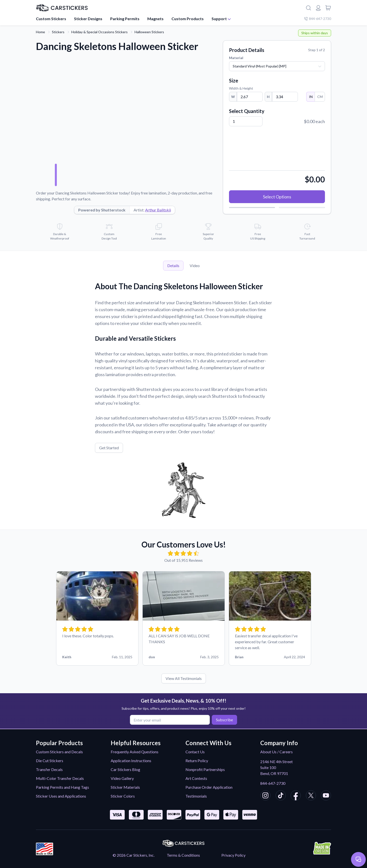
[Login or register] (318, 8)
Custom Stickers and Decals (59, 752)
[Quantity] (246, 121)
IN (311, 97)
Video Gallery (122, 778)
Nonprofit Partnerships (205, 769)
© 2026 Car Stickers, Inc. (134, 855)
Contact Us (195, 752)
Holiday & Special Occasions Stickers (99, 32)
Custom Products (188, 19)
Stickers (58, 32)
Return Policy (197, 761)
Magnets (155, 19)
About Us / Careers (276, 752)
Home (40, 32)
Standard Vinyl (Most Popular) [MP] (260, 66)
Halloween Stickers (149, 32)
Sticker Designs (88, 19)
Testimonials (196, 796)
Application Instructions (131, 761)
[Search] (308, 8)
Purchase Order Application (209, 787)
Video (195, 265)
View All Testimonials (184, 678)
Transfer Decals (49, 769)
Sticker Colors (123, 796)
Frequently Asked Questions (135, 752)
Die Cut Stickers (50, 761)
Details (173, 265)
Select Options (277, 197)
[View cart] (328, 8)
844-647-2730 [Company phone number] (318, 19)
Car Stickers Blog (125, 769)
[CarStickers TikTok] (281, 796)
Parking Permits (125, 19)
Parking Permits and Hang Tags (62, 787)
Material (236, 58)
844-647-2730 (273, 783)
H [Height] (268, 97)
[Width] (250, 97)
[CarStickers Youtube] (326, 796)
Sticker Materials (125, 787)
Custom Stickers (51, 19)
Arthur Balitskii (158, 210)
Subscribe (223, 719)
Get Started (109, 448)
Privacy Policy (233, 855)
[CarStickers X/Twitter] (311, 796)
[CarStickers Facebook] (296, 796)
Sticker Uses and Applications (61, 796)
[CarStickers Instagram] (265, 796)
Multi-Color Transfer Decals (60, 778)
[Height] (285, 97)
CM (320, 97)
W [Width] (233, 97)
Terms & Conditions (183, 855)
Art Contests (196, 778)
